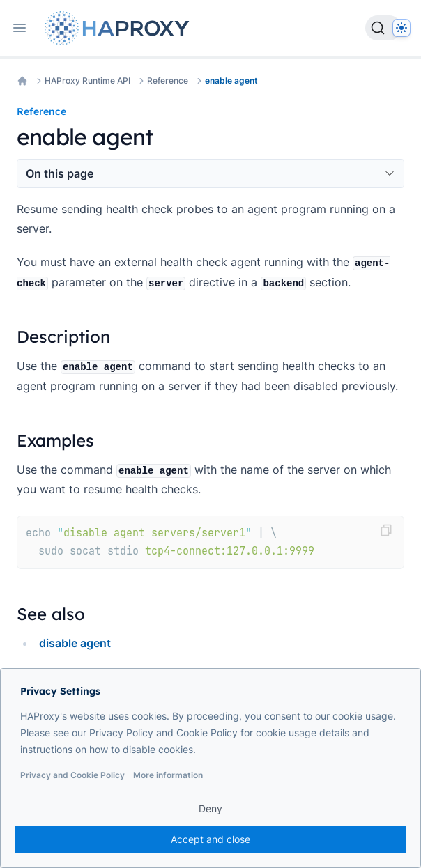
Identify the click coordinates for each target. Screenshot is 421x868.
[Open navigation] (20, 28)
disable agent (75, 643)
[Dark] (401, 28)
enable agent (231, 80)
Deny (210, 808)
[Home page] (120, 28)
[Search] (383, 28)
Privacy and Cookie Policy (72, 775)
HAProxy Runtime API (87, 80)
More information (168, 775)
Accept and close (210, 839)
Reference (168, 80)
